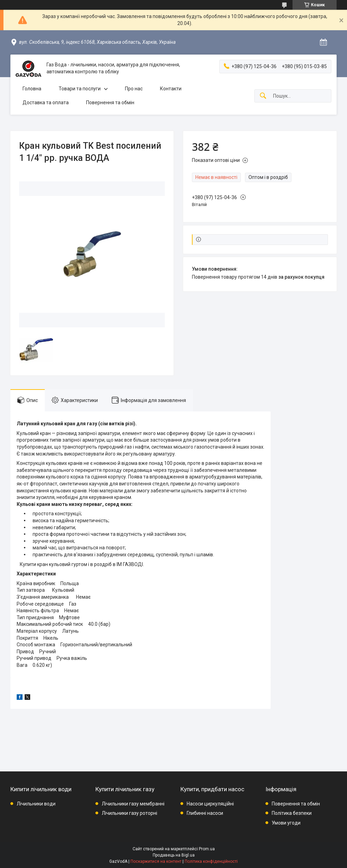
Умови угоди (286, 823)
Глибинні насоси (205, 813)
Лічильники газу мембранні (133, 804)
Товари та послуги (80, 89)
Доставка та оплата (46, 103)
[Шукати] (263, 96)
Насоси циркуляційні (210, 804)
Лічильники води (36, 804)
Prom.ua (207, 849)
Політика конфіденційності (211, 861)
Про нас (134, 89)
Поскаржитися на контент (156, 861)
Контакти (171, 89)
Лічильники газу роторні (129, 813)
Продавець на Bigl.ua (174, 855)
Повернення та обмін (110, 103)
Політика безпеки (292, 813)
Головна (32, 89)
